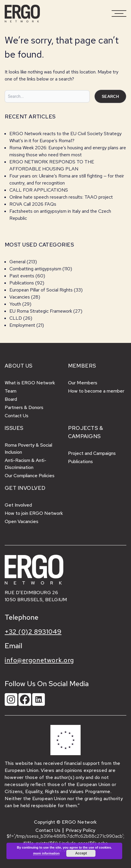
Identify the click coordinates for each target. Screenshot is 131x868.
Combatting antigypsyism (35, 269)
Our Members (83, 383)
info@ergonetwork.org (39, 660)
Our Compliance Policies (30, 476)
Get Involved (18, 505)
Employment (22, 325)
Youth (15, 304)
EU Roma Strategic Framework (41, 311)
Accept (81, 853)
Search (110, 96)
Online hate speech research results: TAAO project (61, 197)
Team (11, 391)
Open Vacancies (22, 521)
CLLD (16, 318)
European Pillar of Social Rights (41, 290)
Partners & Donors (24, 407)
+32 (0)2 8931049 (33, 632)
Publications (22, 283)
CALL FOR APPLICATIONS (39, 190)
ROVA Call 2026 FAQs (33, 204)
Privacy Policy (81, 830)
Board (11, 399)
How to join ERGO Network (34, 513)
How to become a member (96, 391)
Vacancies (20, 297)
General (17, 262)
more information (46, 853)
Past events (22, 276)
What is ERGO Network (30, 383)
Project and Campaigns (92, 453)
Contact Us (17, 416)
